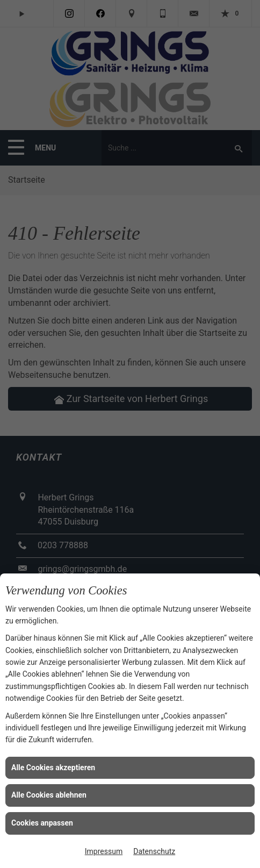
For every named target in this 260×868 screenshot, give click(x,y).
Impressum (104, 851)
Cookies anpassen (42, 823)
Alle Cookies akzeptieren (53, 767)
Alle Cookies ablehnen (49, 795)
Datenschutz (154, 851)
